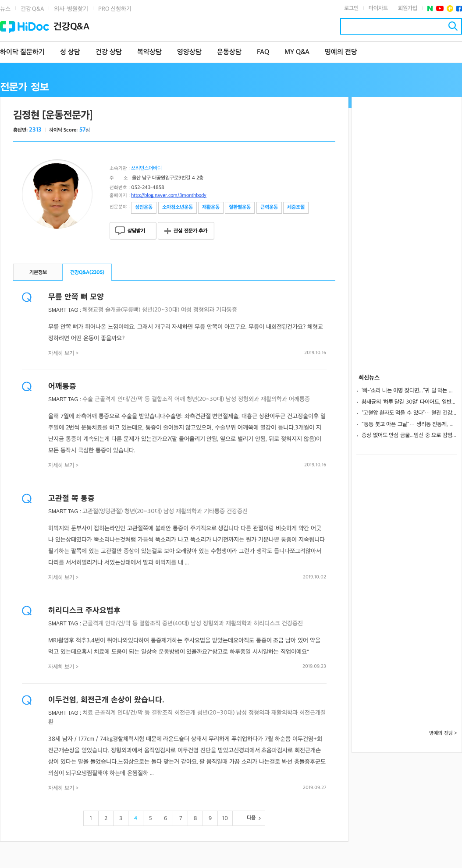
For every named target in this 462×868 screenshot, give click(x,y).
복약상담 (149, 52)
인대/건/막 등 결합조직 (145, 399)
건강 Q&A (32, 9)
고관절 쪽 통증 (71, 499)
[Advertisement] (407, 229)
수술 (88, 399)
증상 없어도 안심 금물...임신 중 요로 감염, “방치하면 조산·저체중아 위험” (409, 435)
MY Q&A (297, 52)
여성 (186, 310)
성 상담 (70, 52)
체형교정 (93, 310)
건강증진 (237, 511)
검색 (453, 26)
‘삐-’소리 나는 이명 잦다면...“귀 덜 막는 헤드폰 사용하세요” (409, 391)
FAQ (263, 52)
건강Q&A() (87, 273)
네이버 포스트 (430, 9)
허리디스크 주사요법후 (84, 611)
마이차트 (378, 8)
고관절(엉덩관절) (103, 511)
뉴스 (5, 9)
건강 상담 (109, 52)
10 (225, 819)
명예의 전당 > (443, 733)
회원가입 (408, 8)
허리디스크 (267, 623)
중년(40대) (176, 623)
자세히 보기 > (64, 353)
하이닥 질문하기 (22, 52)
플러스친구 (450, 9)
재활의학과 (274, 399)
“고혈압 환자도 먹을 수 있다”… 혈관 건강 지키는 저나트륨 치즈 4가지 (409, 413)
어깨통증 (62, 386)
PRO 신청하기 (115, 9)
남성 (231, 399)
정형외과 (204, 310)
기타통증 (227, 310)
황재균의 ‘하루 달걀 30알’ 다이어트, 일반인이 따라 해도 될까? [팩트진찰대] (409, 402)
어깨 (180, 399)
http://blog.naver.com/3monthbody (169, 196)
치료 (88, 713)
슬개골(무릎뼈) (123, 310)
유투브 (440, 9)
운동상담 (229, 52)
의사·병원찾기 (71, 9)
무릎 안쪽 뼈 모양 (76, 297)
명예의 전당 (341, 52)
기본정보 (38, 273)
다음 (251, 818)
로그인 (351, 8)
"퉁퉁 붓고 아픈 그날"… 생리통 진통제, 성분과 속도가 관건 (409, 424)
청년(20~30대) (161, 310)
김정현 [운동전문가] (53, 115)
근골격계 (105, 399)
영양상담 (189, 52)
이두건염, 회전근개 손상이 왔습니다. (106, 700)
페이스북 (459, 9)
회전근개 (185, 713)
